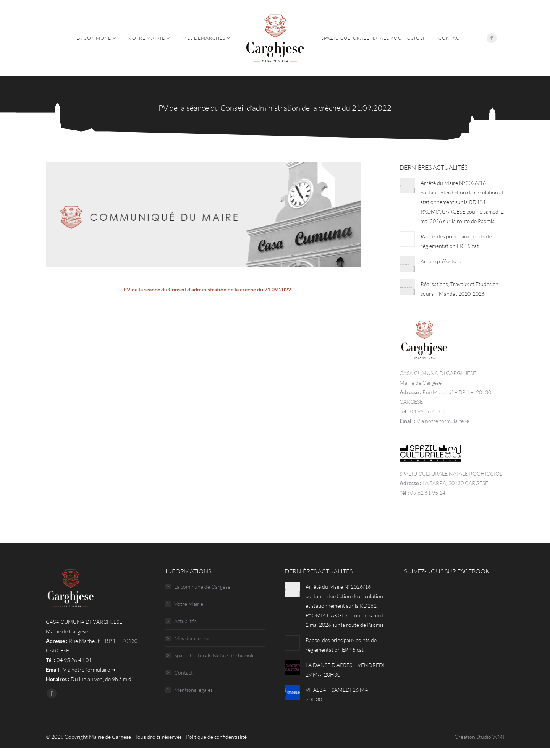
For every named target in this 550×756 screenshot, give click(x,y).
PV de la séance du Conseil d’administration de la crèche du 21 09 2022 (207, 289)
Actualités (185, 621)
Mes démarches (192, 638)
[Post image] (407, 186)
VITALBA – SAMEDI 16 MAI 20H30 (338, 694)
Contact (184, 673)
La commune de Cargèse (202, 587)
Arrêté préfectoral (442, 261)
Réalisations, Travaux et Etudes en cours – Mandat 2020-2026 (459, 289)
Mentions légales (193, 690)
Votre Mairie (189, 604)
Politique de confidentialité (216, 737)
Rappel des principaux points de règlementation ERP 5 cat (456, 241)
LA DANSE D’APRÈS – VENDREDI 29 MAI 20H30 (345, 670)
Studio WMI (490, 737)
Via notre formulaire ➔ (443, 421)
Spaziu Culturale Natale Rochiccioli (214, 655)
